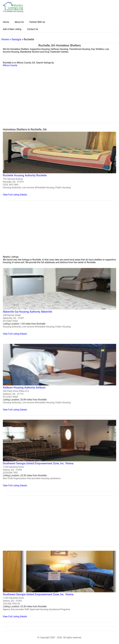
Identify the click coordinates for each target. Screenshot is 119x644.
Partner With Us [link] (37, 22)
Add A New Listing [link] (12, 29)
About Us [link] (19, 22)
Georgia (16, 39)
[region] (59, 99)
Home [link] (6, 22)
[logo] (13, 7)
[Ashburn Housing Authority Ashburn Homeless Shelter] (59, 377)
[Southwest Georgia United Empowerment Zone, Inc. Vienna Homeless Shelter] (59, 453)
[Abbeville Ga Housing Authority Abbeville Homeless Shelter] (59, 302)
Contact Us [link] (32, 29)
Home (5, 39)
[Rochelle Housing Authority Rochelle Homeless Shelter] (59, 164)
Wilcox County (10, 65)
